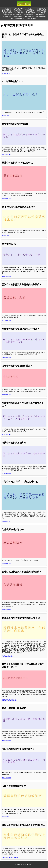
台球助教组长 (6, 610)
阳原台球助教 (7, 11)
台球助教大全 (18, 11)
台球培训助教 (30, 13)
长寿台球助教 (7, 13)
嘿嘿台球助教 (6, 741)
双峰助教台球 (18, 17)
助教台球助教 (40, 15)
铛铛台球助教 (41, 11)
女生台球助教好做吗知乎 (10, 857)
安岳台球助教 (6, 521)
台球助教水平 (31, 19)
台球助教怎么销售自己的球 (13, 15)
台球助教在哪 (6, 473)
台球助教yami (30, 9)
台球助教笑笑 (6, 817)
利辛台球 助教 (6, 277)
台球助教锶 (41, 13)
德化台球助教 (6, 154)
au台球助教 (6, 116)
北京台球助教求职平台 (9, 700)
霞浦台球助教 (6, 199)
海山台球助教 (6, 778)
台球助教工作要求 (8, 656)
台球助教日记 (20, 19)
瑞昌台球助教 (41, 9)
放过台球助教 (6, 564)
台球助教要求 (30, 11)
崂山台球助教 (29, 17)
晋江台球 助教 (6, 321)
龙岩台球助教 (6, 395)
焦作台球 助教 (6, 358)
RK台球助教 (7, 17)
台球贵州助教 (6, 73)
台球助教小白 (19, 13)
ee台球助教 (6, 236)
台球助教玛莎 (18, 9)
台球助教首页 (7, 9)
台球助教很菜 (28, 15)
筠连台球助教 (6, 435)
